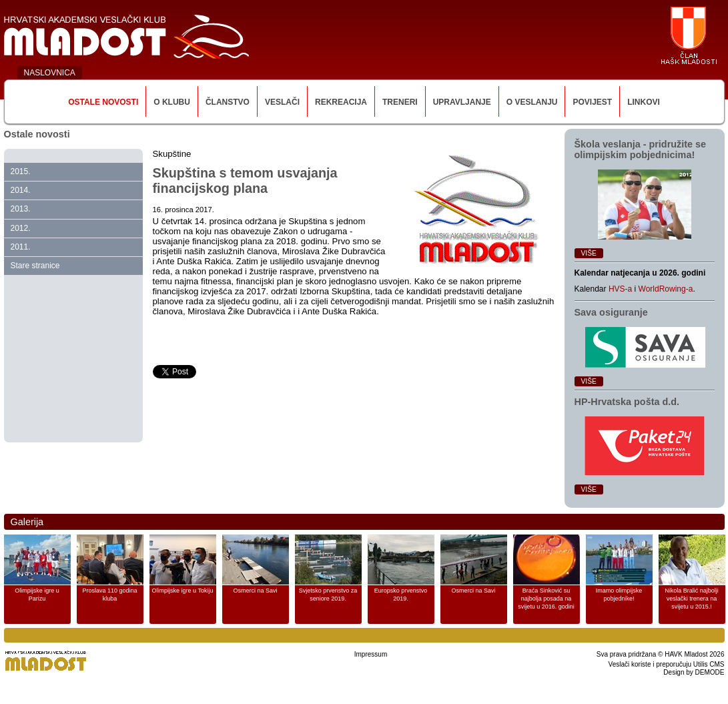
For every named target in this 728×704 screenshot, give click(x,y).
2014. (21, 190)
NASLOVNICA (50, 73)
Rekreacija (341, 102)
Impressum (371, 654)
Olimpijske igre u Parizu (37, 595)
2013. (21, 209)
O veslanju (532, 102)
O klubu (172, 102)
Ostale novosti (103, 102)
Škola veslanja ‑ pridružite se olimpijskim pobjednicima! (641, 149)
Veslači (282, 102)
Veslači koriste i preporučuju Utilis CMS (667, 664)
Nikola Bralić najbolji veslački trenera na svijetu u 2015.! (692, 599)
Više (589, 253)
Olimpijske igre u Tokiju (183, 591)
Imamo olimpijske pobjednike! (619, 595)
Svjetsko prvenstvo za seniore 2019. (328, 595)
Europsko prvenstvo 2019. (401, 595)
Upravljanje (462, 102)
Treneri (400, 102)
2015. (21, 171)
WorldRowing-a (666, 289)
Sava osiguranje (611, 312)
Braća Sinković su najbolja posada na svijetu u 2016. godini (546, 599)
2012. (21, 228)
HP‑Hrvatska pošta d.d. (627, 402)
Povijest (592, 102)
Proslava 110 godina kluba (109, 595)
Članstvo (228, 102)
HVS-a (620, 289)
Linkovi (644, 102)
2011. (21, 247)
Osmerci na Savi (255, 591)
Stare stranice (35, 266)
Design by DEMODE (694, 672)
